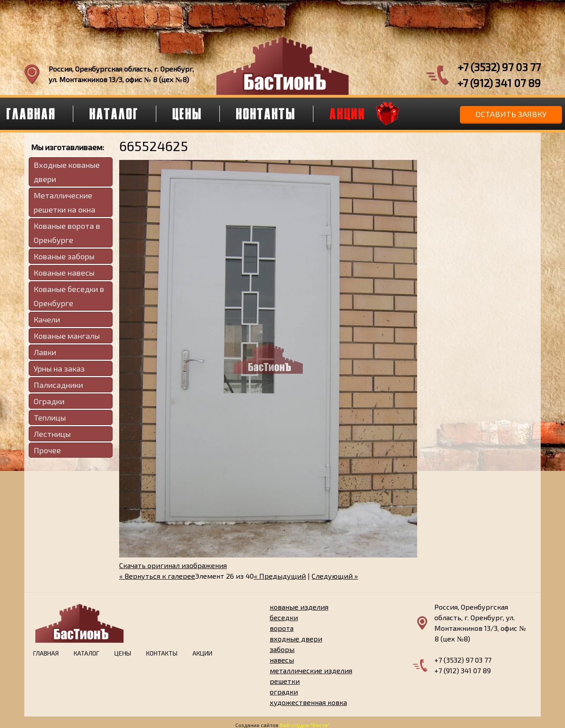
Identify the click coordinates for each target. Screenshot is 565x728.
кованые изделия (299, 607)
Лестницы (52, 434)
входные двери (296, 639)
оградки (284, 692)
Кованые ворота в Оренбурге (67, 233)
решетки (285, 681)
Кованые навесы (64, 273)
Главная (46, 653)
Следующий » (335, 576)
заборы (282, 649)
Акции (348, 114)
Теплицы (50, 417)
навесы (282, 660)
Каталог (114, 114)
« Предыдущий (280, 576)
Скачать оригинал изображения (173, 565)
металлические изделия (311, 670)
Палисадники (58, 385)
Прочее (47, 450)
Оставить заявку (511, 114)
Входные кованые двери (67, 172)
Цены (188, 114)
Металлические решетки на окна (64, 202)
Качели (47, 319)
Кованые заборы (64, 256)
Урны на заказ (59, 368)
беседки (284, 617)
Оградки (49, 401)
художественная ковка (308, 702)
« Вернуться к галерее (157, 576)
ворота (282, 628)
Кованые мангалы (67, 336)
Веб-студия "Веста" (305, 725)
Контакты (266, 114)
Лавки (45, 352)
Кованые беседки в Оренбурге (69, 296)
